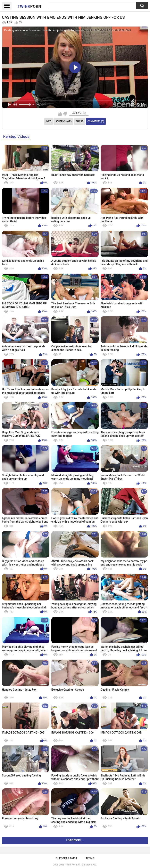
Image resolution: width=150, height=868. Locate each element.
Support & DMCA (67, 858)
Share (79, 121)
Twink (29, 6)
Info (49, 121)
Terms (90, 858)
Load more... (75, 840)
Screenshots (64, 121)
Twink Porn (71, 865)
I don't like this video (65, 114)
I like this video (60, 114)
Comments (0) (96, 121)
